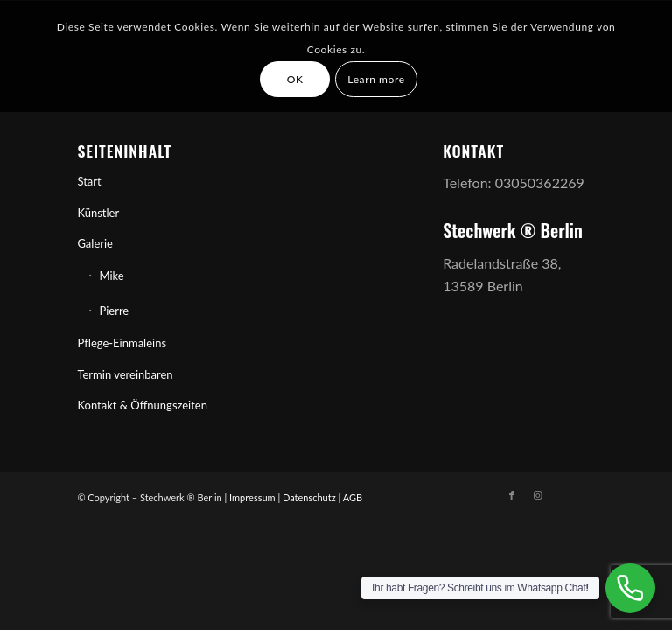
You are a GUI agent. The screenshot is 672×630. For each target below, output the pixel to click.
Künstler (98, 213)
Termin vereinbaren (125, 374)
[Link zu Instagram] (538, 495)
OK (295, 79)
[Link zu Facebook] (512, 495)
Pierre (114, 311)
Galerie (95, 243)
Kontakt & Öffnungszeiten (142, 405)
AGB (353, 497)
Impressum (252, 497)
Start (89, 181)
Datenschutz (309, 497)
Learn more (376, 79)
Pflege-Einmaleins (122, 343)
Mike (111, 276)
